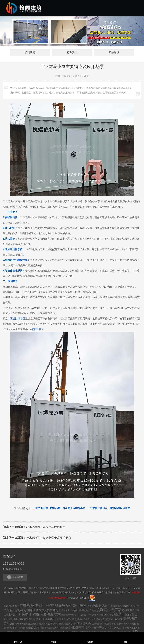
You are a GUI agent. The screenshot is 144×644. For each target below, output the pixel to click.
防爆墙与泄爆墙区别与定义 (126, 606)
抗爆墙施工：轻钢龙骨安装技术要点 (37, 538)
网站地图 (94, 589)
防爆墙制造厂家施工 (30, 619)
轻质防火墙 (45, 593)
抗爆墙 (18, 593)
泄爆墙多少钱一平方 (71, 606)
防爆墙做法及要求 (47, 615)
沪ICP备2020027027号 (77, 589)
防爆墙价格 (91, 593)
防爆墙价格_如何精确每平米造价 (121, 624)
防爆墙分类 (84, 624)
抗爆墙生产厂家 (109, 610)
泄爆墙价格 (114, 593)
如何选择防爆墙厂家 (100, 606)
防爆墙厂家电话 (20, 615)
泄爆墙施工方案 (132, 628)
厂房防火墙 (34, 593)
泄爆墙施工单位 (52, 628)
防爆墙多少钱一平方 (36, 606)
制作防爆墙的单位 (50, 620)
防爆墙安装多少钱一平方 (89, 628)
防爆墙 (11, 593)
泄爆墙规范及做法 (87, 611)
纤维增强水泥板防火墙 (62, 593)
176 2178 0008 (14, 564)
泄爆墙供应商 (122, 615)
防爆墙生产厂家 (68, 624)
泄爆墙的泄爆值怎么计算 (27, 624)
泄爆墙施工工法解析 (69, 611)
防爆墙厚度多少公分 (71, 615)
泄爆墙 (25, 593)
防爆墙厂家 (102, 593)
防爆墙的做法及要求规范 (43, 611)
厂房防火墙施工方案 (115, 628)
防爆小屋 (37, 330)
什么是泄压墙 (66, 628)
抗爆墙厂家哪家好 (15, 611)
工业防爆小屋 (18, 319)
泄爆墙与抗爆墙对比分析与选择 (90, 620)
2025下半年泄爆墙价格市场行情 (96, 615)
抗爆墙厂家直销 (114, 619)
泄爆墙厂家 (125, 593)
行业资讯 (72, 53)
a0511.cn (84, 598)
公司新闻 (38, 53)
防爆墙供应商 (98, 624)
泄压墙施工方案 (67, 620)
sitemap (103, 589)
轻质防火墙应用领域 (49, 624)
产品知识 (106, 53)
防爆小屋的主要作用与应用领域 (34, 527)
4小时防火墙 (79, 593)
